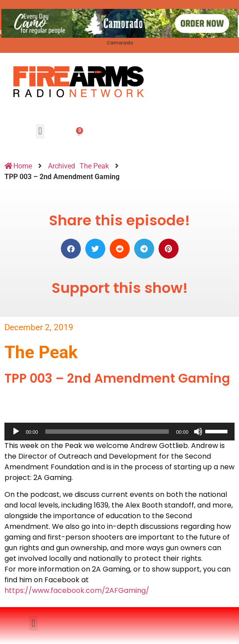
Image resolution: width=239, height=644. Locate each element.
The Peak (94, 166)
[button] (40, 131)
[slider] (107, 432)
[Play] (16, 432)
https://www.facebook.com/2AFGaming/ (77, 590)
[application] (119, 432)
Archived (62, 166)
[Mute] (198, 432)
